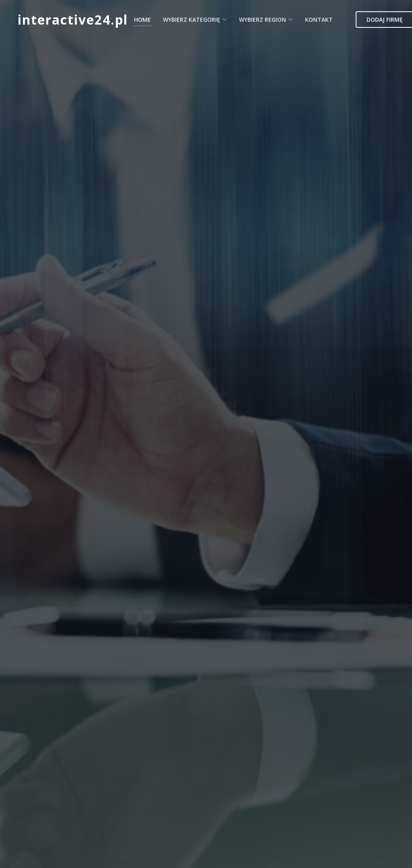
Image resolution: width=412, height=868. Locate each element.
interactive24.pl (73, 20)
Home (142, 20)
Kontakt (319, 20)
